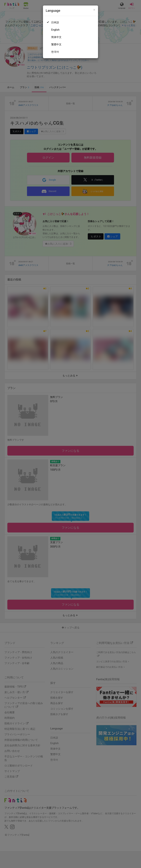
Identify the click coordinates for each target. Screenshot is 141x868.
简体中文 (56, 37)
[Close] (94, 10)
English (55, 30)
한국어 (55, 52)
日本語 (55, 22)
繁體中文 (56, 44)
